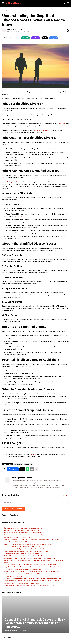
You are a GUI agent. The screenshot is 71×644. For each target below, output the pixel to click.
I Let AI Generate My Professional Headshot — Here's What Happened (24, 533)
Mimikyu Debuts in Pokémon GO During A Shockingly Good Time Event (24, 556)
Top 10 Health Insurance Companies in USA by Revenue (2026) (22, 574)
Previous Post (8, 502)
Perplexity (36, 38)
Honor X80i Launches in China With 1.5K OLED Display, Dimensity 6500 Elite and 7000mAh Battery (32, 540)
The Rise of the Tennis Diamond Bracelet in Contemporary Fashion (23, 528)
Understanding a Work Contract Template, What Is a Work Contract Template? (26, 551)
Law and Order (12, 11)
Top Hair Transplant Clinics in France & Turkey (17, 542)
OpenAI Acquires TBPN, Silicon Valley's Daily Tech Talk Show (21, 530)
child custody (61, 124)
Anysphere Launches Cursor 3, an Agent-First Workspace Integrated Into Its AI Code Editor (30, 565)
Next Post (65, 502)
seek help (33, 454)
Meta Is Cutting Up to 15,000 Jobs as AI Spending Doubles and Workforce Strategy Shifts (29, 558)
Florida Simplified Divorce (12, 182)
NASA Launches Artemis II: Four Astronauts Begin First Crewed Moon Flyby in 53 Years (29, 585)
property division (8, 295)
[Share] (67, 30)
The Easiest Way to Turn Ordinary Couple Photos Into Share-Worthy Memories (26, 535)
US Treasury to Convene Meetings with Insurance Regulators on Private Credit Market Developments (33, 578)
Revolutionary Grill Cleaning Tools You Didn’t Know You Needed (22, 583)
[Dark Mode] (64, 3)
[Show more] (36, 469)
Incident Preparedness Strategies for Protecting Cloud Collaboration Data (25, 549)
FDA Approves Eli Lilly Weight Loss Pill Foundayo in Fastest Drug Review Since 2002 (28, 544)
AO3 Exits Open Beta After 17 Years (14, 576)
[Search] (68, 3)
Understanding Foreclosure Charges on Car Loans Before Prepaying (23, 553)
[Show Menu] (3, 3)
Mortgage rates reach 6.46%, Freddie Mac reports (18, 537)
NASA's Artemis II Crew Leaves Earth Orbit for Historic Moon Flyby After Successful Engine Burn (31, 581)
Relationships (28, 464)
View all (65, 495)
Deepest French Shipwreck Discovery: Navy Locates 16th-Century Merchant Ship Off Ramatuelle (31, 572)
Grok (45, 38)
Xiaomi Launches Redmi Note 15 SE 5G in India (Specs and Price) (23, 569)
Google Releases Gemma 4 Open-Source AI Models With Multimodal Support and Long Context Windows (34, 567)
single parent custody (41, 130)
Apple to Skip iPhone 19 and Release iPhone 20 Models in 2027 (22, 547)
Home (4, 11)
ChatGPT (25, 38)
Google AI (54, 38)
